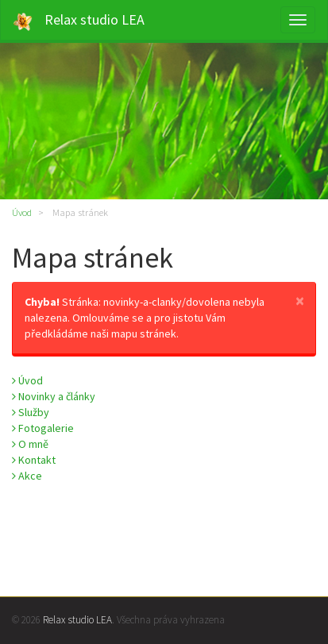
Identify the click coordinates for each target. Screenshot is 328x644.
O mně (30, 444)
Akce (27, 476)
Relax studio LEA (79, 21)
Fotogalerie (43, 428)
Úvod (22, 212)
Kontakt (34, 460)
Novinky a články (54, 396)
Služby (31, 412)
